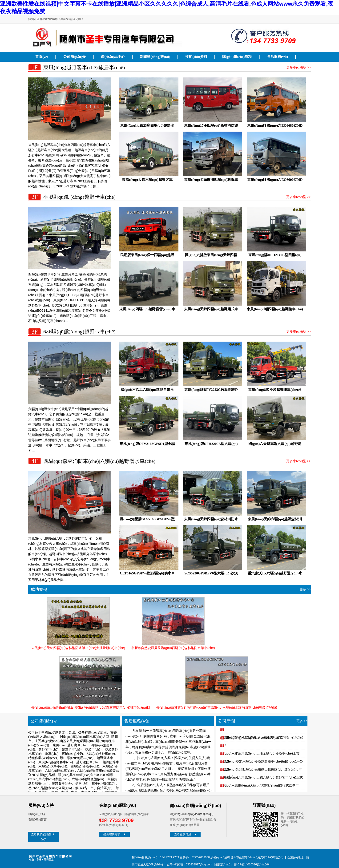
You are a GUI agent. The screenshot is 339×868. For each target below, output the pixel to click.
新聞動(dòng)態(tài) (155, 57)
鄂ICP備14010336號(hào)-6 (251, 864)
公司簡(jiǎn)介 (75, 57)
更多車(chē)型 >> (299, 67)
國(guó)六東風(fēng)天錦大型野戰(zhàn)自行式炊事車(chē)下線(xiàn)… (260, 786)
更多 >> (305, 589)
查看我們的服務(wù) (43, 837)
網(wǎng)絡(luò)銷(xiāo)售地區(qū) (192, 814)
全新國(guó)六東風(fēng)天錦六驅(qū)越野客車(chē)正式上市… (262, 778)
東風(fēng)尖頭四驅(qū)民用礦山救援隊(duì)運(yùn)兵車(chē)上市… (261, 770)
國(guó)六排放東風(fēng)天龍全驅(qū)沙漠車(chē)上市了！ (260, 754)
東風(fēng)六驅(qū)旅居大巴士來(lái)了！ (256, 738)
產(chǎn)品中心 (113, 57)
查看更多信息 (186, 834)
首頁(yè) (42, 57)
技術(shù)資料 (196, 57)
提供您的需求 (115, 834)
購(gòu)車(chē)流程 (237, 57)
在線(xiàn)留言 (37, 820)
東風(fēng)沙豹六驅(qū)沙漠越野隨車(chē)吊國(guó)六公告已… (262, 762)
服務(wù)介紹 (37, 814)
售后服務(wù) (277, 57)
